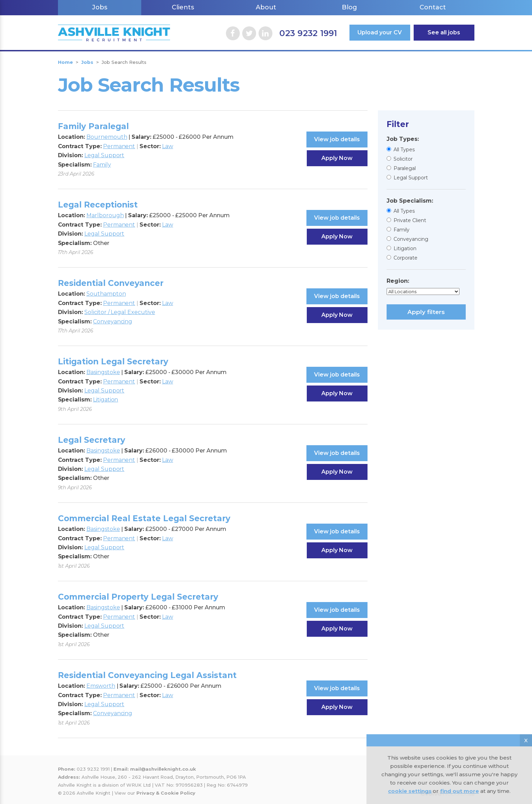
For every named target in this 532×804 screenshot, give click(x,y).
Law (168, 146)
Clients (183, 7)
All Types (404, 150)
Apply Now (337, 158)
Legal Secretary (92, 440)
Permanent (119, 146)
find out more (459, 791)
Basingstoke (103, 372)
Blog (349, 7)
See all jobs (444, 32)
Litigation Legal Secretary (113, 362)
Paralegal (405, 168)
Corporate (406, 258)
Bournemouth (107, 137)
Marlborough (105, 215)
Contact (433, 7)
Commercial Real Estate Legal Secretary (144, 518)
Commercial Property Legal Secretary (138, 597)
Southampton (106, 294)
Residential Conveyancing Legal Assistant (147, 675)
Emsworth (101, 686)
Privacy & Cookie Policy (166, 793)
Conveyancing (411, 239)
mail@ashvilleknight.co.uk (163, 769)
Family (402, 230)
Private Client (410, 220)
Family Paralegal (93, 126)
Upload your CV (380, 32)
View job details (337, 139)
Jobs (100, 7)
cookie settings (410, 791)
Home (65, 62)
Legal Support (411, 178)
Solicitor (403, 159)
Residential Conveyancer (111, 283)
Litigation (405, 248)
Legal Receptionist (98, 205)
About (266, 7)
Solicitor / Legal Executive (120, 312)
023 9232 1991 (308, 33)
